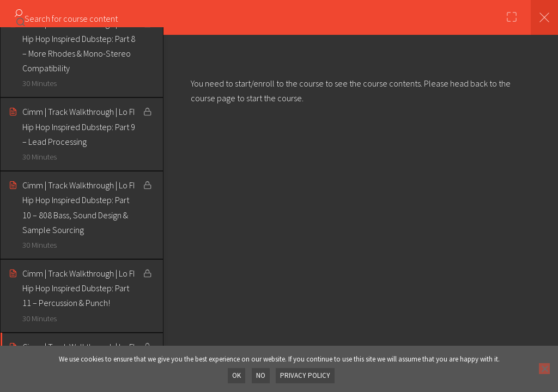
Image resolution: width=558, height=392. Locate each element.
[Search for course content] (21, 19)
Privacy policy (305, 376)
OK (238, 376)
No (261, 376)
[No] (544, 369)
